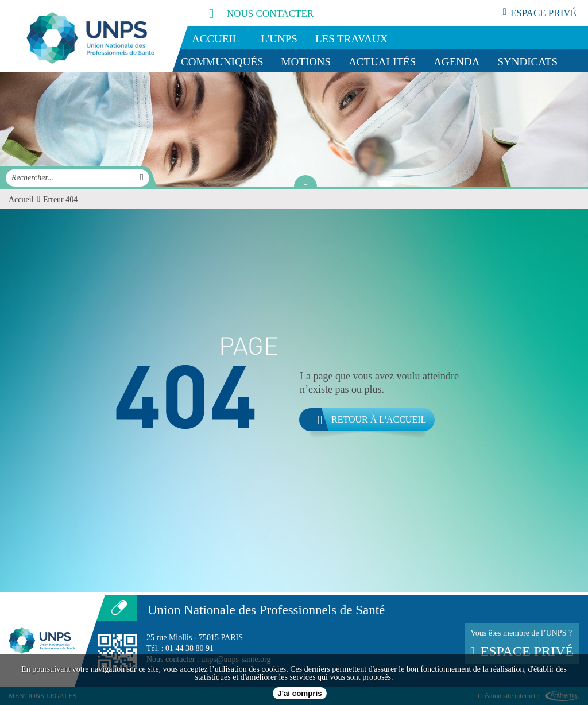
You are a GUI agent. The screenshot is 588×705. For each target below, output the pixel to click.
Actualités (382, 62)
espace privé (540, 13)
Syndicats (528, 62)
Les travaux (351, 39)
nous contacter (249, 13)
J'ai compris (299, 693)
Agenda (457, 62)
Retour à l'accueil (363, 420)
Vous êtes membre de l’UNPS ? (522, 644)
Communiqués (222, 62)
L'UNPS (279, 39)
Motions (306, 62)
